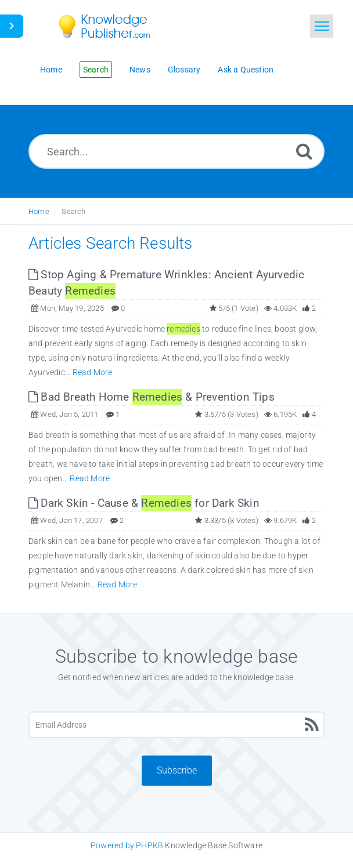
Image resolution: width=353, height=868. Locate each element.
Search (73, 211)
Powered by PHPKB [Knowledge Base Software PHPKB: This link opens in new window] (127, 845)
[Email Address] (176, 725)
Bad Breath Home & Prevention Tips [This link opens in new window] (152, 397)
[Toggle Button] (12, 26)
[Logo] (113, 26)
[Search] (304, 151)
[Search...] (176, 151)
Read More (93, 372)
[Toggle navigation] (322, 26)
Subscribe (177, 770)
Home (39, 211)
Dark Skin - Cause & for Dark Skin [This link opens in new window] (144, 503)
